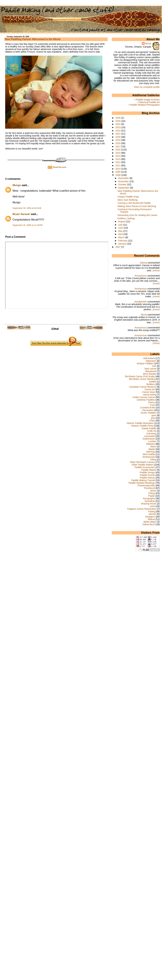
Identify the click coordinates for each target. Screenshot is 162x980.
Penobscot (149, 488)
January (123, 244)
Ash (154, 366)
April (121, 234)
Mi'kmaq (151, 452)
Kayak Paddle (149, 428)
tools (152, 506)
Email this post (57, 167)
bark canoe (150, 369)
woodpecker (141, 302)
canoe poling (150, 395)
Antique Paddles (145, 363)
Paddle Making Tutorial (143, 480)
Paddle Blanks (149, 470)
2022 (118, 131)
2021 (118, 134)
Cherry (151, 402)
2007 (118, 247)
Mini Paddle (149, 454)
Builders (151, 384)
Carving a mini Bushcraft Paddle (134, 203)
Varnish (152, 514)
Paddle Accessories (145, 467)
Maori (153, 447)
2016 (118, 150)
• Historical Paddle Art (148, 102)
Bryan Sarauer (21, 214)
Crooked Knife (148, 408)
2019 (118, 140)
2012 (118, 162)
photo (153, 491)
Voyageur (150, 517)
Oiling (153, 459)
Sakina (143, 263)
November (124, 181)
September (124, 188)
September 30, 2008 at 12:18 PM (27, 225)
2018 (118, 143)
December (124, 178)
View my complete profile (147, 87)
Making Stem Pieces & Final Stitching (137, 206)
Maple (152, 449)
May (121, 231)
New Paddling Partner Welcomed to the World (32, 39)
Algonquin (151, 361)
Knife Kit (152, 431)
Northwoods (149, 457)
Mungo (17, 185)
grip (153, 418)
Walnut (151, 519)
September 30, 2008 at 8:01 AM (27, 208)
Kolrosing (151, 434)
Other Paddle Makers (143, 465)
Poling (152, 493)
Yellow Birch (149, 524)
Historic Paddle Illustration (140, 423)
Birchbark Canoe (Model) (142, 379)
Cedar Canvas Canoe (144, 397)
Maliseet (151, 444)
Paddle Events (147, 475)
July (120, 225)
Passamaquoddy (146, 485)
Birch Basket (150, 374)
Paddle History (147, 478)
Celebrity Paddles (146, 400)
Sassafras (150, 501)
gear (154, 415)
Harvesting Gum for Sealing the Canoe (137, 215)
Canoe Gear (149, 392)
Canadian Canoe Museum (143, 387)
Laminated (149, 436)
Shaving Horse (149, 504)
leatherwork (149, 439)
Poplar (152, 496)
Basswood (151, 371)
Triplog (151, 511)
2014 (118, 156)
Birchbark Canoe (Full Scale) (140, 376)
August (122, 221)
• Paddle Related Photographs (144, 105)
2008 (118, 175)
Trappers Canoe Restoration (142, 509)
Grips (152, 421)
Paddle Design (147, 472)
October (123, 184)
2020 (118, 137)
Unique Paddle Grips (128, 197)
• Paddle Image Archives (147, 100)
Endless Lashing (126, 218)
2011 (118, 165)
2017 (118, 147)
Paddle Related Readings (142, 483)
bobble (153, 382)
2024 (118, 124)
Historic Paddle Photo (142, 426)
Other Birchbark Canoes (142, 462)
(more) (156, 270)
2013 (118, 159)
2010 (118, 169)
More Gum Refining (128, 200)
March (122, 237)
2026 (118, 118)
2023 (118, 127)
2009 (118, 172)
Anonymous (141, 276)
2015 (118, 153)
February (123, 241)
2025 (118, 121)
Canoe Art (150, 389)
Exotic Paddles (148, 413)
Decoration (148, 410)
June (121, 228)
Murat (148, 43)
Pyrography (149, 498)
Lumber (152, 441)
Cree (152, 405)
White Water (150, 522)
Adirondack (149, 358)
